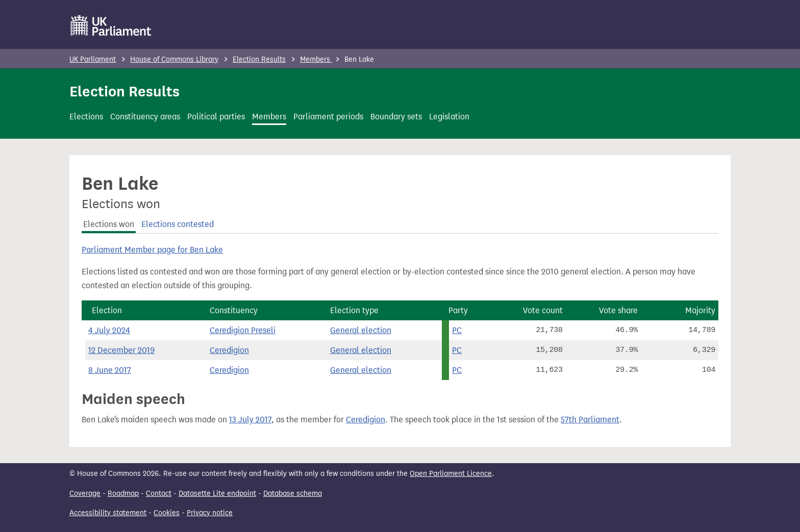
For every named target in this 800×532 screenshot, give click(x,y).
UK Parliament (93, 59)
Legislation (449, 117)
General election (361, 330)
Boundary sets (396, 117)
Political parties (216, 117)
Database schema (293, 493)
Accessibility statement (108, 513)
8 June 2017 (110, 370)
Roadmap (123, 493)
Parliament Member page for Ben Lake (152, 250)
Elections (86, 117)
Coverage (85, 493)
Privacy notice (210, 513)
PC (457, 330)
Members (316, 59)
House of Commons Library (174, 59)
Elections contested (178, 224)
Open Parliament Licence (451, 474)
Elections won (109, 224)
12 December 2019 (121, 350)
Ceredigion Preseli (243, 330)
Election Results (259, 59)
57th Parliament (590, 420)
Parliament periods (328, 117)
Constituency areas (145, 117)
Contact (159, 493)
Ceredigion (229, 350)
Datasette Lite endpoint (217, 493)
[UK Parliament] (111, 26)
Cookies (167, 513)
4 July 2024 (109, 330)
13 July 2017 (250, 420)
